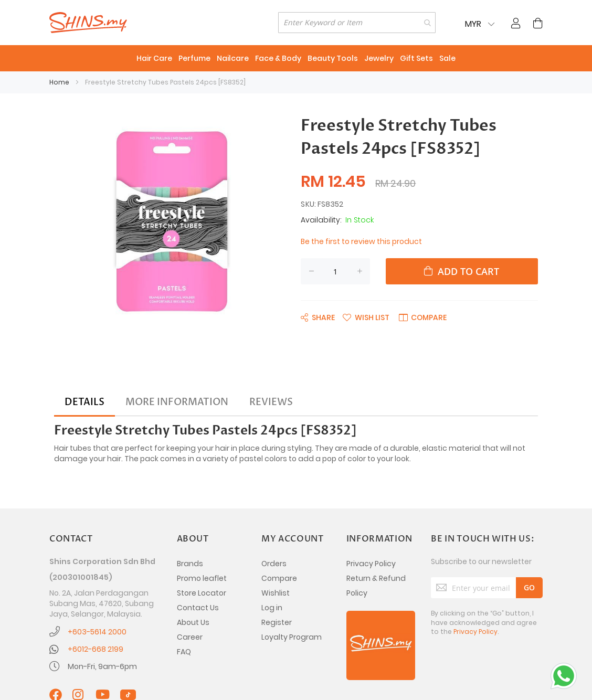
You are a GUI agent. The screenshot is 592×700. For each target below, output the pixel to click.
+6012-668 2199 (96, 649)
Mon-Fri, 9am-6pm (102, 666)
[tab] (84, 402)
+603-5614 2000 (97, 632)
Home (59, 82)
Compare (279, 578)
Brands (190, 564)
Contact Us (198, 608)
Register (277, 622)
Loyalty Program (292, 637)
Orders (274, 564)
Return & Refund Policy (376, 586)
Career (190, 637)
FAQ (184, 652)
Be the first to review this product (361, 241)
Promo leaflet (202, 578)
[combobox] (357, 23)
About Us (193, 622)
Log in (272, 608)
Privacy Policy (371, 564)
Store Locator (202, 593)
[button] (366, 317)
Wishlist (276, 593)
